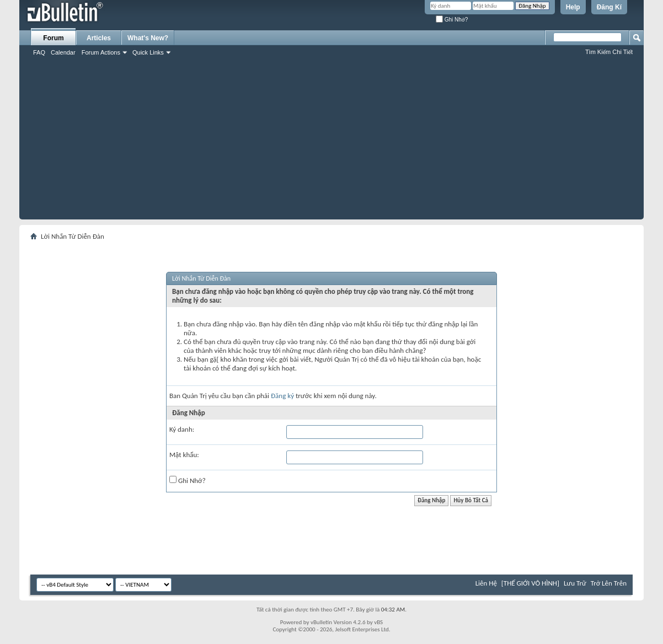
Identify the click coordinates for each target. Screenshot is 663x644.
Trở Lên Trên (609, 583)
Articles (99, 38)
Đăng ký (282, 396)
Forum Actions (101, 52)
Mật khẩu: (184, 455)
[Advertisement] (331, 142)
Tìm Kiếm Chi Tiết (609, 52)
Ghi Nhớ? (452, 20)
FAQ (39, 52)
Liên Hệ (486, 583)
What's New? (148, 38)
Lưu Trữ (575, 583)
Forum (53, 38)
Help (573, 7)
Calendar (63, 52)
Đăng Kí (609, 7)
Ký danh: (182, 429)
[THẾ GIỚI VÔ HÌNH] (530, 583)
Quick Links (148, 52)
